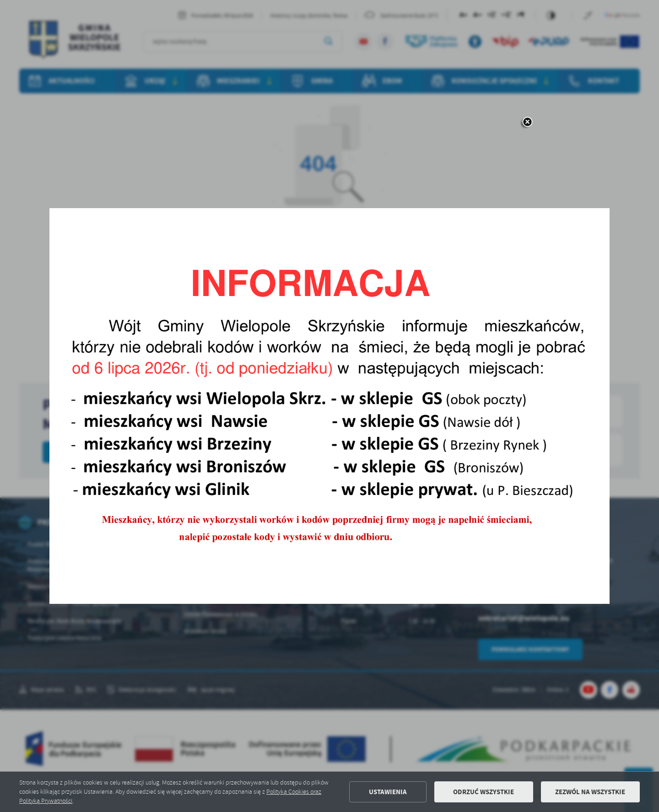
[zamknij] (527, 123)
